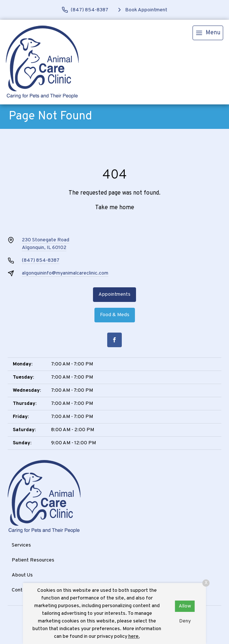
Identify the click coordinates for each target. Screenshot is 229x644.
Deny (185, 621)
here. (134, 637)
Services (21, 545)
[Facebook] (114, 340)
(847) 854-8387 (41, 260)
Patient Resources (33, 560)
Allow (185, 606)
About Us (22, 575)
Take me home (115, 208)
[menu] (208, 33)
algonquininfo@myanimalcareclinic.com (65, 273)
